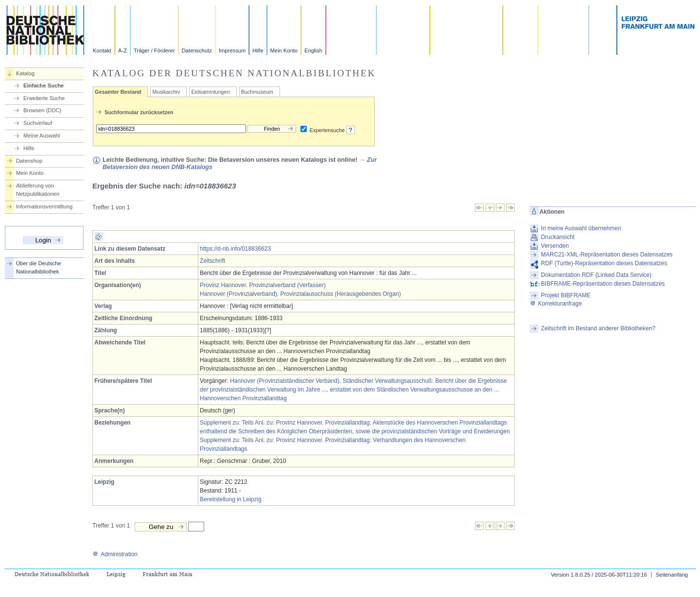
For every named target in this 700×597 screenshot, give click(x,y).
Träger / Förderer (154, 51)
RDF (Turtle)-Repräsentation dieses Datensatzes (604, 263)
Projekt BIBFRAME (566, 295)
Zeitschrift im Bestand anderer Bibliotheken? (598, 328)
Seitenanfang (672, 575)
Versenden (555, 246)
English (313, 51)
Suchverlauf (38, 123)
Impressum (232, 51)
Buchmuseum (257, 92)
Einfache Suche (44, 85)
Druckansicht (558, 237)
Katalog (25, 73)
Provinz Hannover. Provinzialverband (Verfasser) (263, 285)
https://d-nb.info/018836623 (235, 249)
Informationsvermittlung (44, 206)
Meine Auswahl (42, 136)
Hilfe (258, 51)
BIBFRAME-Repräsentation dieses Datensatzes (603, 284)
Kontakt (102, 51)
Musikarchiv (166, 92)
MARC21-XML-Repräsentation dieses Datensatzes (607, 255)
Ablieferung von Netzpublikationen (38, 190)
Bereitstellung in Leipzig (231, 499)
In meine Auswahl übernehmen (581, 228)
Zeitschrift (212, 261)
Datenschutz (197, 51)
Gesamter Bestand (118, 92)
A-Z (122, 51)
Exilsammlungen (210, 92)
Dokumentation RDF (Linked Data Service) (596, 275)
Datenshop (29, 161)
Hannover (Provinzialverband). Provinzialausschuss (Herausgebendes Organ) (300, 294)
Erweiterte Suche (44, 98)
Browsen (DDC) (42, 110)
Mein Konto (284, 51)
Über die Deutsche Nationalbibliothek (39, 267)
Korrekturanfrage (556, 304)
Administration (115, 554)
